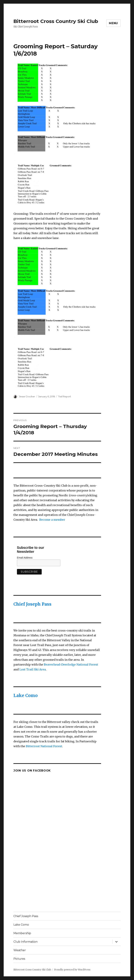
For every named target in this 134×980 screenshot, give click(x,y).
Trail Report (65, 396)
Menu (113, 23)
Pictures (19, 959)
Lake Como (26, 696)
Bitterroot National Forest (44, 746)
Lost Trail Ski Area (33, 669)
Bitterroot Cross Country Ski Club (56, 21)
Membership (22, 933)
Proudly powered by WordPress (72, 970)
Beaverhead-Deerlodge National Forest (71, 665)
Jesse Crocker (27, 396)
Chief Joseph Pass (32, 604)
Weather (20, 950)
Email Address (25, 558)
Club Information (25, 942)
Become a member (52, 520)
